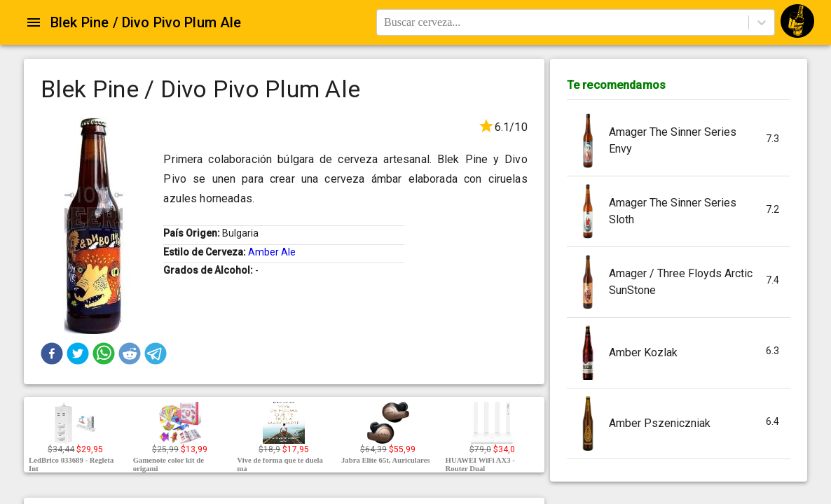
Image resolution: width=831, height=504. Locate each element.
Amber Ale (272, 252)
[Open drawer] (34, 22)
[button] (52, 353)
